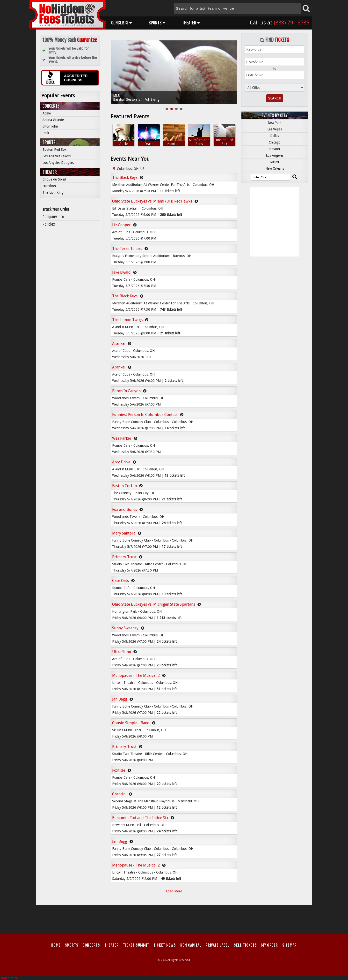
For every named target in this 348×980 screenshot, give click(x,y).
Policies (49, 224)
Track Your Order (56, 209)
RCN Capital (191, 945)
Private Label (218, 945)
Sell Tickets (245, 945)
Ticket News (165, 945)
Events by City (275, 115)
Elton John (50, 126)
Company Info (53, 217)
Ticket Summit (136, 945)
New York (275, 123)
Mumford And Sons (199, 142)
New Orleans (275, 168)
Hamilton (49, 186)
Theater (191, 23)
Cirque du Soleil (54, 179)
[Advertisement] (174, 919)
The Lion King (53, 192)
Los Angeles (275, 155)
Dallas (275, 136)
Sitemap (290, 945)
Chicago (275, 142)
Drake (149, 144)
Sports (157, 23)
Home (56, 945)
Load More (174, 891)
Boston (275, 149)
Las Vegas (275, 129)
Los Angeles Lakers (57, 156)
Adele (47, 113)
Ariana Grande (53, 120)
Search (275, 98)
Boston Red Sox (54, 150)
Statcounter (9, 978)
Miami (275, 162)
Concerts (121, 23)
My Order (270, 945)
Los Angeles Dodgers (58, 163)
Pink (46, 133)
